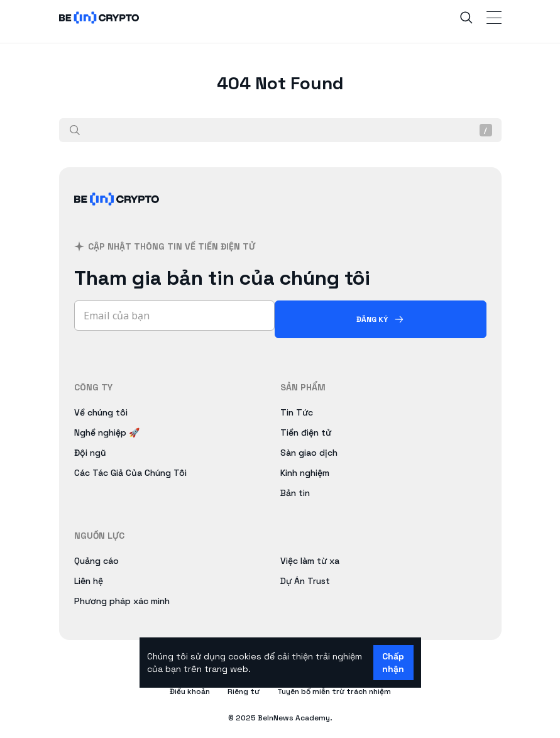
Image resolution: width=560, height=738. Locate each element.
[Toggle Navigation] (494, 18)
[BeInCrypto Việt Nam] (117, 214)
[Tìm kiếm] (75, 130)
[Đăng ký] (381, 319)
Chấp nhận (393, 663)
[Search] (466, 18)
